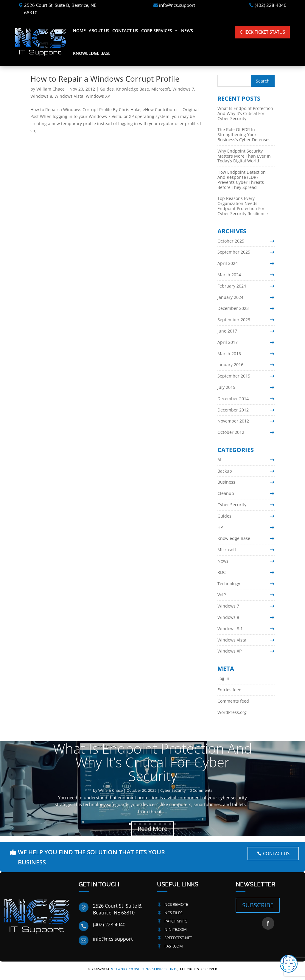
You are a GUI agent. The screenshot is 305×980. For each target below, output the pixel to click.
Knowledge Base (92, 53)
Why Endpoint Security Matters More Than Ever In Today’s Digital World (244, 156)
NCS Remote (176, 904)
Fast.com (174, 946)
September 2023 (234, 320)
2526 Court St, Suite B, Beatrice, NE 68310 (60, 9)
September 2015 (234, 376)
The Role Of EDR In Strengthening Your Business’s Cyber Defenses (244, 135)
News (187, 31)
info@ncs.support (177, 5)
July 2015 (226, 387)
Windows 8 (41, 96)
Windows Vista (69, 96)
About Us (99, 31)
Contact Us (125, 31)
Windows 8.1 (230, 629)
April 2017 (228, 342)
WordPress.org (232, 712)
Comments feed (233, 701)
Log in (223, 678)
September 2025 (234, 252)
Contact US (276, 853)
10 (175, 824)
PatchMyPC (176, 921)
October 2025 (231, 241)
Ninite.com (176, 929)
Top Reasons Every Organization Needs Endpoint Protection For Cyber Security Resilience (243, 206)
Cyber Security (232, 505)
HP (220, 527)
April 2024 (228, 263)
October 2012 (231, 432)
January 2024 (230, 297)
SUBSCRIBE (258, 905)
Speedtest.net (178, 938)
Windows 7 (183, 89)
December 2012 (233, 410)
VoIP (222, 595)
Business (226, 482)
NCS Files (173, 913)
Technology (229, 584)
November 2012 (233, 421)
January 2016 (230, 365)
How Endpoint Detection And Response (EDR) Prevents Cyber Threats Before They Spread (242, 180)
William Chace (50, 89)
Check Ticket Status (262, 32)
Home (79, 31)
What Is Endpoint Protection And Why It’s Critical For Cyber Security (245, 113)
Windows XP (98, 96)
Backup (225, 471)
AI (219, 460)
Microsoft (161, 89)
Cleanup (226, 493)
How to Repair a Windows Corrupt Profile (105, 79)
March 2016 (229, 354)
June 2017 (227, 331)
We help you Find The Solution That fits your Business (91, 857)
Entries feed (229, 690)
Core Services (157, 31)
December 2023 (233, 308)
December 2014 (233, 399)
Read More (152, 835)
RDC (222, 572)
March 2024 (229, 275)
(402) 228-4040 (271, 5)
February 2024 (232, 286)
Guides (107, 89)
